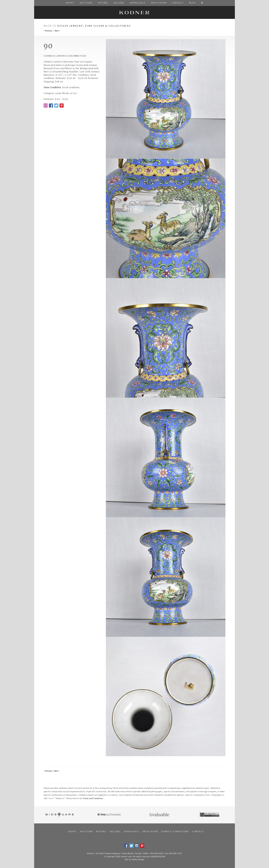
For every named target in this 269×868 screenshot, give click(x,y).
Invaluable (160, 815)
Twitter (56, 105)
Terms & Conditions (175, 832)
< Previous (48, 31)
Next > (57, 31)
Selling (115, 832)
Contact (198, 832)
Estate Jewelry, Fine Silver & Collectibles (94, 26)
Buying (101, 832)
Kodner (134, 12)
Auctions (86, 832)
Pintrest (62, 105)
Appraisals (131, 832)
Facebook (51, 105)
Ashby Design (138, 859)
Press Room (150, 832)
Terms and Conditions (93, 799)
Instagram (137, 846)
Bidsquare (59, 815)
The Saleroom (210, 815)
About (72, 832)
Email (46, 105)
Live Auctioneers (110, 815)
